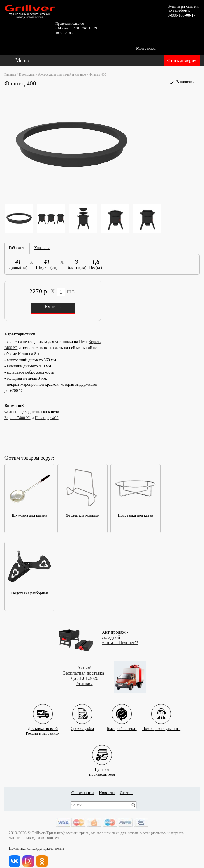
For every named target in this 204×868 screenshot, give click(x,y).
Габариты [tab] (17, 248)
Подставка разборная (29, 591)
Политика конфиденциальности (36, 848)
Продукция (27, 74)
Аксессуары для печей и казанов (62, 74)
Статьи (126, 793)
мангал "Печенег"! (120, 643)
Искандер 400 (46, 418)
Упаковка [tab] (42, 248)
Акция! (84, 668)
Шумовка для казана (29, 514)
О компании (83, 793)
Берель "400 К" (17, 418)
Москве (64, 28)
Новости (107, 793)
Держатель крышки (82, 514)
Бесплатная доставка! (84, 673)
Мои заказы (146, 48)
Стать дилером (182, 60)
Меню (22, 60)
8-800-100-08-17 (182, 15)
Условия (85, 684)
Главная (10, 74)
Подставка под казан (136, 514)
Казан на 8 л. (29, 354)
